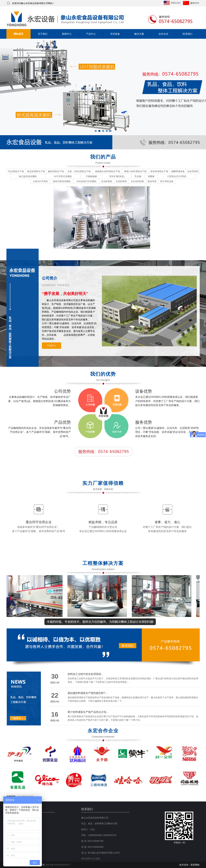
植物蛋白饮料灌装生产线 (108, 171)
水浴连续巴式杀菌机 (86, 181)
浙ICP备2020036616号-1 (58, 865)
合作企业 (163, 34)
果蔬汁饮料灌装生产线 (135, 171)
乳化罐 (138, 176)
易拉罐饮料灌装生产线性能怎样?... (87, 693)
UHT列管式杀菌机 (63, 176)
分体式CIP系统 (40, 181)
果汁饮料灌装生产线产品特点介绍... (88, 712)
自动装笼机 (107, 181)
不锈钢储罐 (91, 176)
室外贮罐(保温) (117, 176)
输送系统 (152, 181)
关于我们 (43, 34)
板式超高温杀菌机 (28, 176)
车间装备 (115, 34)
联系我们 (187, 34)
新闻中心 (67, 34)
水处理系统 (193, 171)
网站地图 (86, 859)
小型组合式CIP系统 (177, 176)
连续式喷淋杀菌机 (62, 181)
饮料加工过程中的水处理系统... (85, 674)
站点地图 (95, 859)
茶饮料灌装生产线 (159, 171)
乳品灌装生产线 (16, 171)
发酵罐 (151, 176)
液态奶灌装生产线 (36, 171)
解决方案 (139, 34)
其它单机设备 (167, 181)
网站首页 (19, 34)
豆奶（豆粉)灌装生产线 (79, 171)
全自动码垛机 (137, 181)
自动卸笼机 (121, 181)
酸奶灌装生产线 (56, 171)
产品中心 (91, 34)
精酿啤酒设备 (178, 171)
